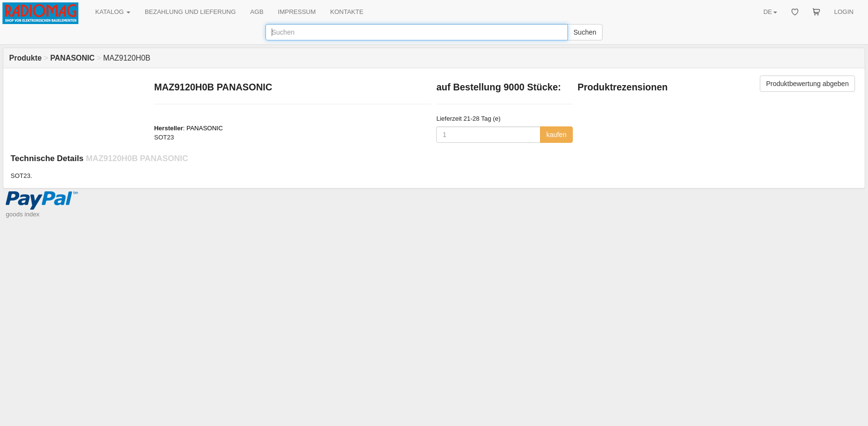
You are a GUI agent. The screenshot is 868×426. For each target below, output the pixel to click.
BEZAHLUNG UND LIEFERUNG (190, 12)
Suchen (585, 32)
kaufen (556, 135)
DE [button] (770, 12)
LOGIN (844, 12)
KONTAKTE (347, 12)
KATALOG (113, 12)
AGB (257, 12)
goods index (23, 214)
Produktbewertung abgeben (807, 84)
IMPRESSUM (297, 12)
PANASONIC (205, 128)
